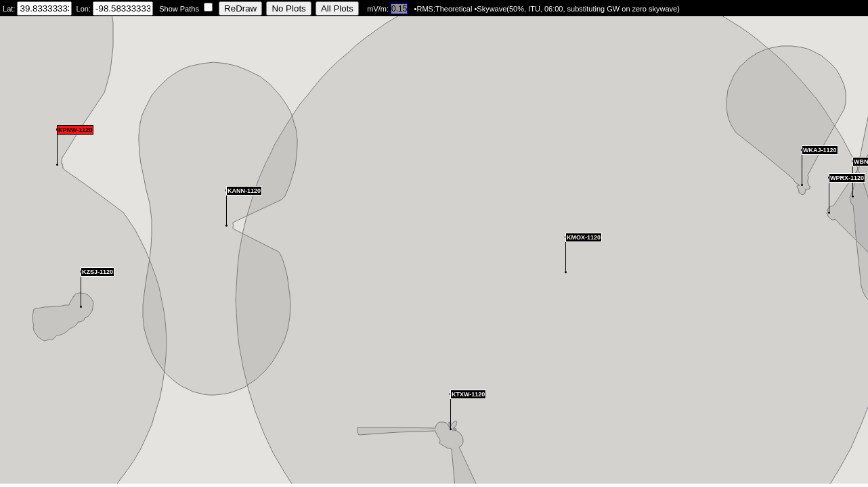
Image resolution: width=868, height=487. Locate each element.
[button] (81, 289)
